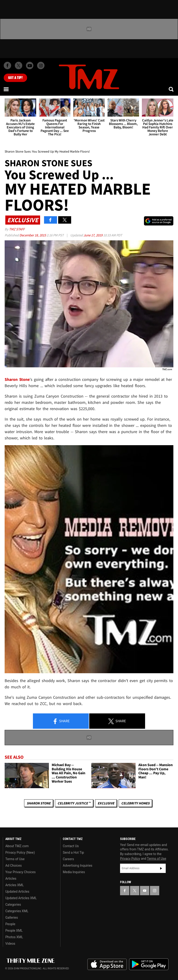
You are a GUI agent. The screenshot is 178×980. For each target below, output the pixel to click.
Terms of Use (15, 859)
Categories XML (17, 911)
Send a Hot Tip (73, 853)
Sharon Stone (17, 379)
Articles (11, 879)
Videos (10, 944)
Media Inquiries (74, 872)
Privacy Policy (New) (20, 853)
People (10, 924)
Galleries (12, 918)
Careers (68, 859)
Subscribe (161, 868)
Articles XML (15, 885)
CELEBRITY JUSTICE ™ (74, 803)
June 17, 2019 (93, 235)
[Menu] (6, 89)
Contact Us (71, 846)
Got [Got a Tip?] (15, 78)
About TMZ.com (17, 846)
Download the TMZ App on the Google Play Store (149, 964)
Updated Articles (17, 892)
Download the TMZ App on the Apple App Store (107, 964)
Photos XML (14, 937)
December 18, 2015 (33, 235)
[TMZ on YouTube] (145, 891)
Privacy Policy (130, 859)
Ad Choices (14, 866)
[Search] (172, 89)
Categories (13, 905)
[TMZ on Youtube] (30, 65)
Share (61, 721)
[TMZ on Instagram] (41, 65)
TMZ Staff (17, 229)
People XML (14, 931)
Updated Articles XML (21, 898)
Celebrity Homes (135, 803)
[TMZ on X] (19, 65)
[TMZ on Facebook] (7, 65)
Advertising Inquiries (78, 866)
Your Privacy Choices (21, 872)
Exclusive (106, 803)
